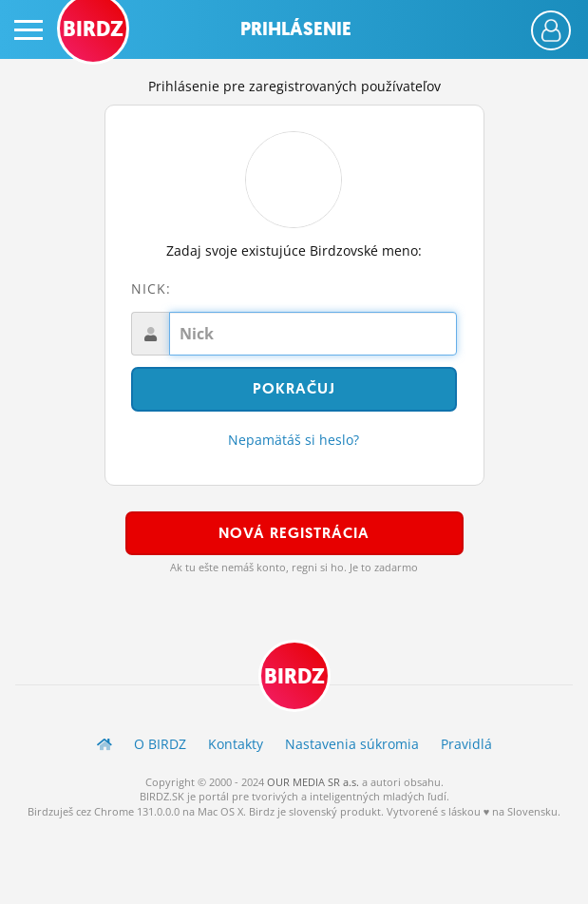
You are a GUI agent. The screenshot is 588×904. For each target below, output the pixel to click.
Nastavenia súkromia (352, 744)
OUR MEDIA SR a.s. (313, 782)
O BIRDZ (160, 744)
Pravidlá (466, 744)
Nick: (151, 289)
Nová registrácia (294, 533)
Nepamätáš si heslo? (294, 440)
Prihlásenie (296, 29)
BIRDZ (294, 676)
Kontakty (236, 744)
